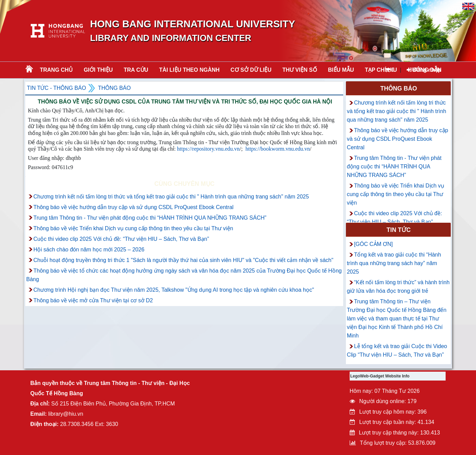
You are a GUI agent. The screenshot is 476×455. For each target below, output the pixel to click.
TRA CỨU (136, 70)
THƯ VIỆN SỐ (300, 70)
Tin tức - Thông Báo (57, 88)
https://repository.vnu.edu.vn (208, 149)
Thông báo (114, 88)
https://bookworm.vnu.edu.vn (278, 149)
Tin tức (399, 230)
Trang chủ (56, 70)
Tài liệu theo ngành (189, 70)
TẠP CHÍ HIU (381, 70)
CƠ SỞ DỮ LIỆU (251, 70)
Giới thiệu (98, 70)
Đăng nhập (424, 70)
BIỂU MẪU (341, 70)
